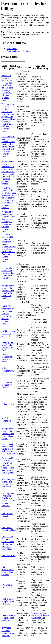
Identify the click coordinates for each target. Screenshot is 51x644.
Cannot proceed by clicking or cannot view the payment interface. (8, 499)
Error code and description (9, 67)
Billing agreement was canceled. (8, 371)
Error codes (12, 49)
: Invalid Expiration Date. (9, 529)
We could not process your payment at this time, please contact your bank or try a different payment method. (8, 222)
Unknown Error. (9, 404)
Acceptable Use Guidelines (40, 617)
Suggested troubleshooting (40, 67)
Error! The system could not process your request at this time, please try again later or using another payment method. (9, 198)
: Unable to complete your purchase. (8, 601)
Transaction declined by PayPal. (7, 385)
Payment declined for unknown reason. (7, 358)
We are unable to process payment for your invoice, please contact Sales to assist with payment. (8, 465)
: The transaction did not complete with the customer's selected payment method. (8, 315)
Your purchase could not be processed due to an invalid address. (8, 273)
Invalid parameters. (7, 420)
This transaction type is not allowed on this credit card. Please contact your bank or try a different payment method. (9, 146)
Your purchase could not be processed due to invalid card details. (8, 434)
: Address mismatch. (7, 515)
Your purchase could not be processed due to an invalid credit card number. (8, 292)
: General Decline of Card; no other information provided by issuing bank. (8, 543)
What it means (24, 67)
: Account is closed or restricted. (8, 334)
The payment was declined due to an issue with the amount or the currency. (9, 449)
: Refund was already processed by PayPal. (8, 346)
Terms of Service (39, 613)
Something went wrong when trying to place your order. (9, 483)
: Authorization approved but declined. (8, 571)
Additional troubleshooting (18, 51)
